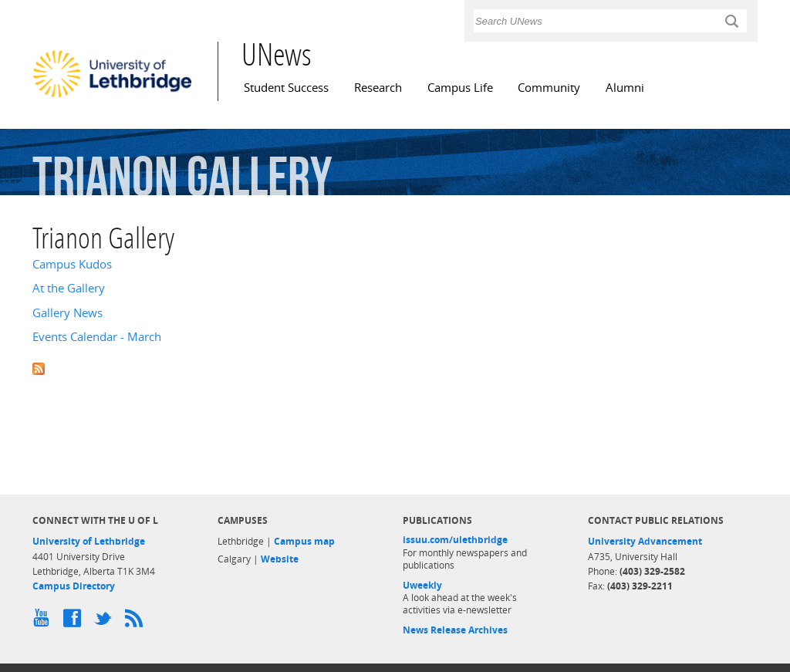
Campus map (304, 541)
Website (280, 559)
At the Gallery (69, 288)
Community (549, 88)
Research (378, 88)
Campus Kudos (72, 264)
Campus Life (460, 88)
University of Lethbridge (89, 541)
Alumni (625, 88)
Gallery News (68, 313)
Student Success (286, 88)
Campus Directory (74, 586)
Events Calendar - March (97, 337)
